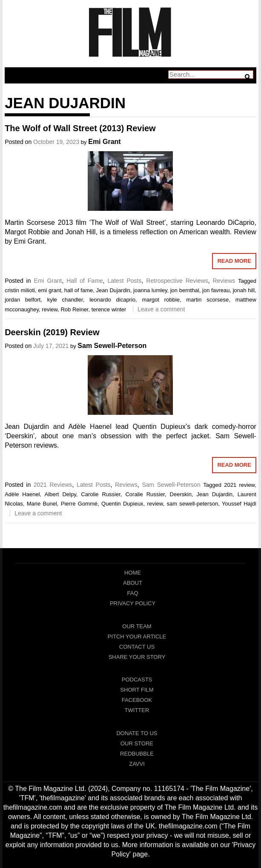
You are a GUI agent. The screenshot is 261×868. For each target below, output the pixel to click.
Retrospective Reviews (177, 281)
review (50, 309)
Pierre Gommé (79, 504)
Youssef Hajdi (239, 504)
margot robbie (161, 300)
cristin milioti (20, 290)
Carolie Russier (101, 494)
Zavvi (137, 764)
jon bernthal (185, 290)
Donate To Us (137, 733)
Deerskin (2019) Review (52, 332)
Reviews (224, 281)
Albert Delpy (60, 494)
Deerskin (181, 494)
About (133, 583)
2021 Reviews (53, 485)
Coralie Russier (145, 494)
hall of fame (79, 290)
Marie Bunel (42, 504)
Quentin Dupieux (122, 504)
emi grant (49, 290)
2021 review (239, 485)
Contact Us (137, 647)
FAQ (132, 593)
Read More (234, 261)
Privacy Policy (133, 603)
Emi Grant (104, 142)
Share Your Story (137, 657)
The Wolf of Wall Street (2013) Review (80, 128)
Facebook (137, 700)
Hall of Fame (85, 281)
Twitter (137, 710)
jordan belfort (23, 300)
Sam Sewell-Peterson (112, 346)
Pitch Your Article (137, 637)
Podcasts (137, 680)
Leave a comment (161, 309)
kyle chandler (65, 300)
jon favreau (216, 290)
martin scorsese (207, 300)
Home (133, 573)
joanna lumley (150, 290)
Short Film (137, 690)
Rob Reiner (74, 309)
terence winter (109, 309)
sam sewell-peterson (192, 504)
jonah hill (244, 290)
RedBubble (137, 754)
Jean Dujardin (113, 290)
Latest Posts (124, 281)
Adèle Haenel (22, 494)
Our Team (137, 626)
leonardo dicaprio (112, 300)
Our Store (137, 743)
